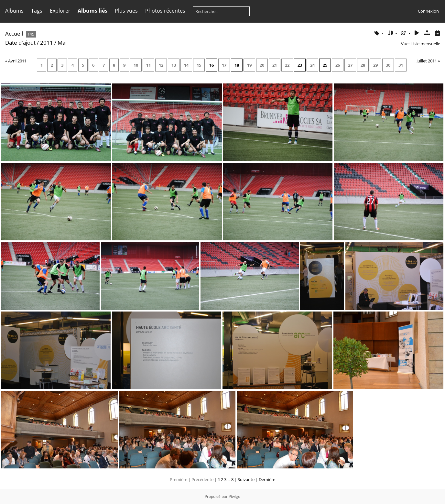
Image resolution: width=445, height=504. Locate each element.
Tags (37, 11)
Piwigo (234, 496)
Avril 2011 (17, 61)
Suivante (246, 479)
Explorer (60, 11)
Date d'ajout (20, 43)
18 (237, 65)
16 (212, 65)
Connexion (428, 11)
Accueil (14, 33)
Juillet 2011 (427, 61)
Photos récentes (165, 11)
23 (300, 65)
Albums (14, 11)
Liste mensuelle (425, 44)
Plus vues (126, 11)
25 (325, 65)
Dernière (267, 479)
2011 (47, 43)
